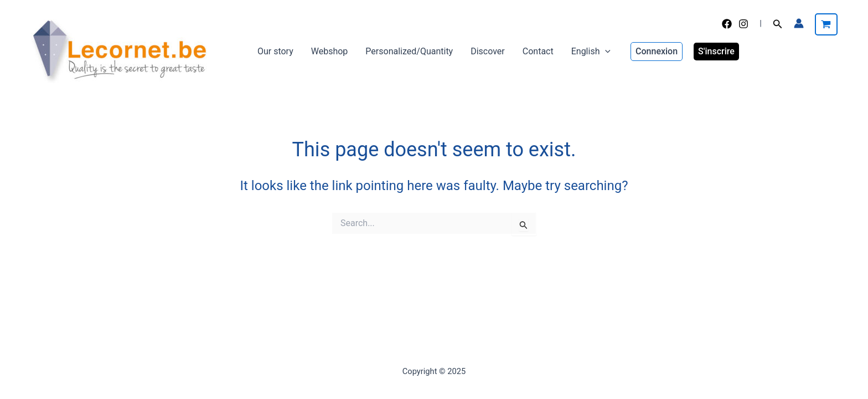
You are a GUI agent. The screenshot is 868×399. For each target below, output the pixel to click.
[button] (778, 24)
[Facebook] (727, 24)
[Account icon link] (799, 23)
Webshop (330, 51)
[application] (605, 52)
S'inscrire (716, 51)
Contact (538, 51)
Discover (488, 51)
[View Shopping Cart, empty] (826, 24)
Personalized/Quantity (409, 51)
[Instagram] (743, 24)
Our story (275, 51)
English (591, 52)
